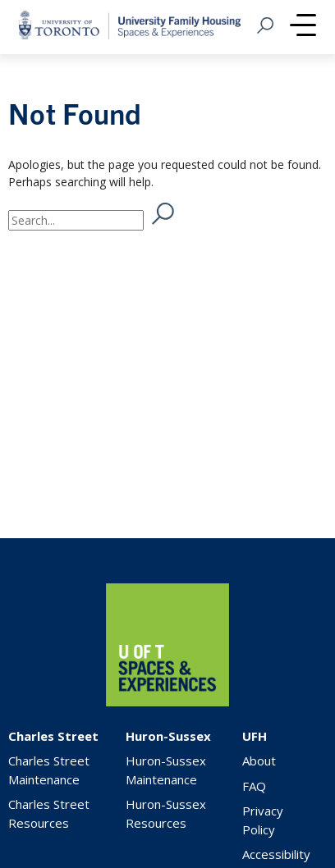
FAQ (254, 786)
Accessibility (276, 854)
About (259, 761)
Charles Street (53, 736)
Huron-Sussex (168, 736)
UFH (255, 736)
